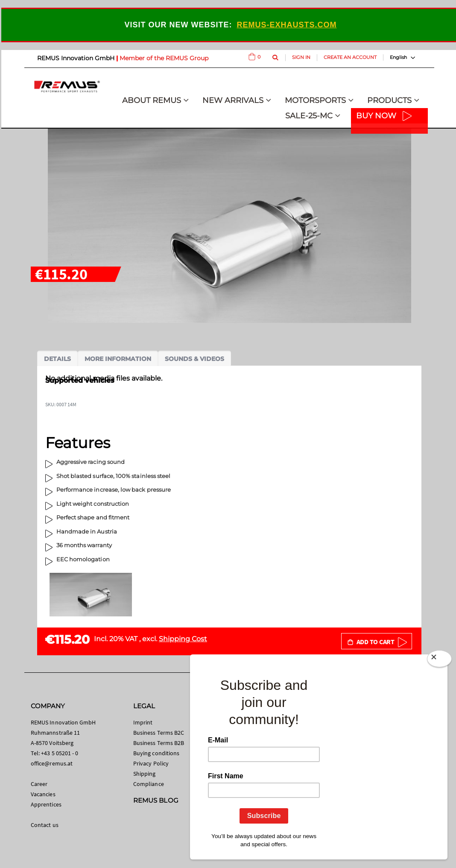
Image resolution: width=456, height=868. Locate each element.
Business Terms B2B (159, 743)
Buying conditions (156, 753)
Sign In (301, 57)
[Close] (439, 660)
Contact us (45, 825)
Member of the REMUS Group (164, 58)
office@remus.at (52, 763)
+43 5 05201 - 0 (60, 753)
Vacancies (43, 794)
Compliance (149, 784)
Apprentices (46, 804)
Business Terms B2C (159, 733)
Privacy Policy (151, 763)
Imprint (143, 722)
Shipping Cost (183, 639)
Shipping (145, 774)
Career (39, 784)
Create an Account (350, 57)
